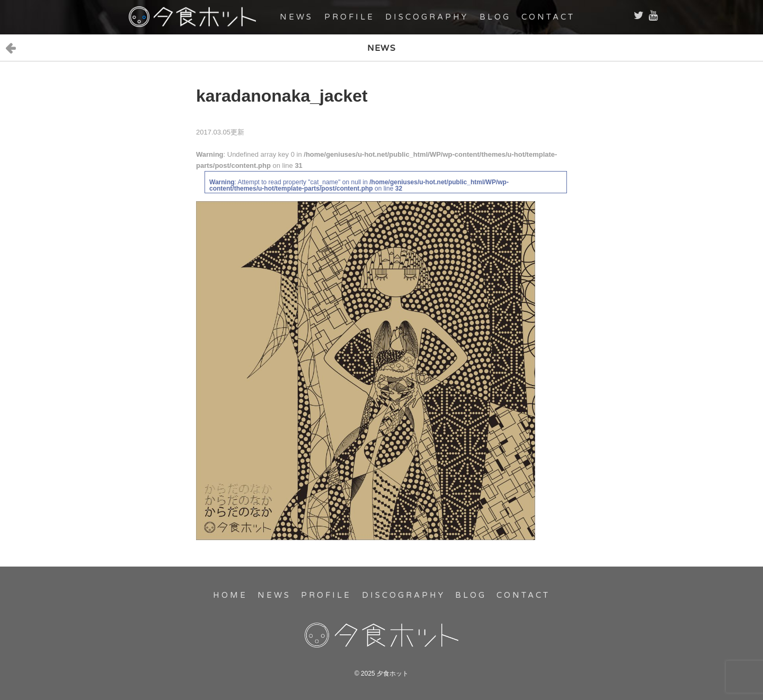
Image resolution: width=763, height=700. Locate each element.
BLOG (495, 17)
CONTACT (548, 17)
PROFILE (349, 17)
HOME (230, 595)
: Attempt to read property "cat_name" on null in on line (359, 185)
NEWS (296, 17)
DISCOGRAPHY (427, 17)
